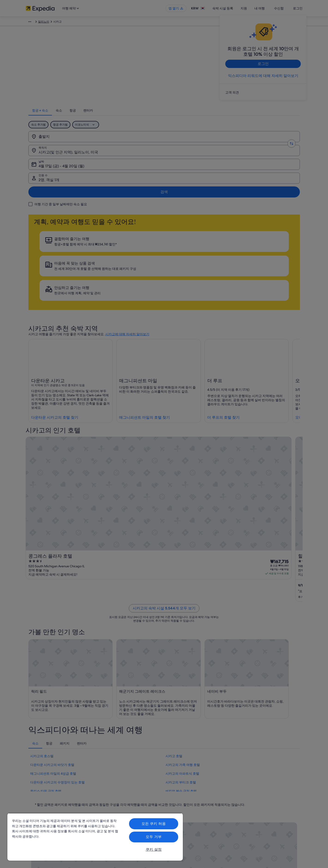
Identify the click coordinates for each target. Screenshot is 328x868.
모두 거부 (154, 837)
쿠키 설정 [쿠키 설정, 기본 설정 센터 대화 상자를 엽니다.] (154, 849)
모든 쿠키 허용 (154, 824)
